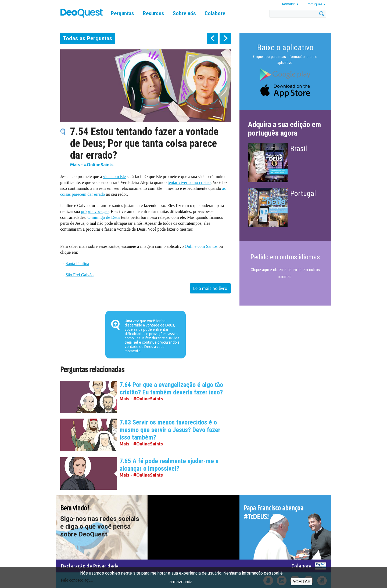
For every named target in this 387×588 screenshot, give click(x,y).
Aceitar (302, 582)
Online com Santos (201, 246)
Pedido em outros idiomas (285, 257)
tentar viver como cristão (189, 182)
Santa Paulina (77, 264)
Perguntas (122, 13)
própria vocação (95, 211)
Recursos (153, 13)
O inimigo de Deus (104, 217)
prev (213, 38)
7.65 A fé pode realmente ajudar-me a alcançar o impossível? (169, 465)
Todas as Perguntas (88, 38)
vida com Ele (114, 177)
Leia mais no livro (210, 288)
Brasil (299, 149)
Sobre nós (184, 13)
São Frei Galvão (80, 275)
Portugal (303, 193)
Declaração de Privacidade (90, 566)
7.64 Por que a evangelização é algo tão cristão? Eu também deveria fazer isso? (171, 389)
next (225, 38)
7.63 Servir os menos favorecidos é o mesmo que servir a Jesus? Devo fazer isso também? (170, 430)
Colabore (215, 13)
